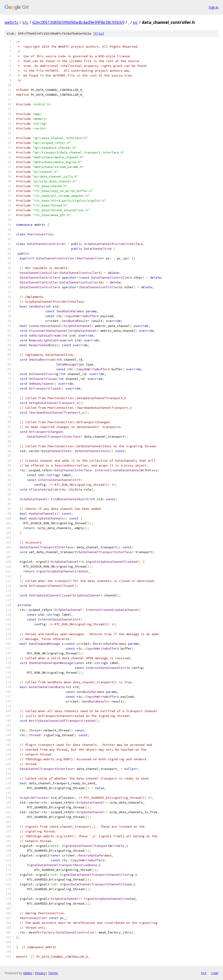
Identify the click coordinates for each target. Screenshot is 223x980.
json (215, 973)
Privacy (40, 973)
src (25, 22)
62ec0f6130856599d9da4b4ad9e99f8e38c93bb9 (78, 22)
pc (135, 22)
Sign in (214, 7)
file (99, 34)
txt (204, 973)
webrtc (12, 22)
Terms (53, 973)
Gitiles (28, 973)
